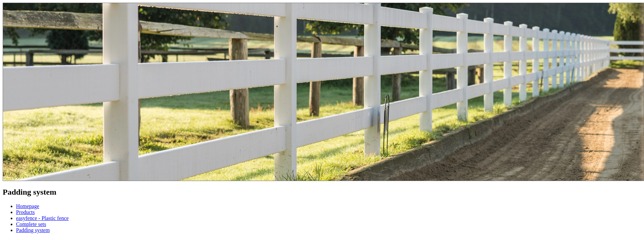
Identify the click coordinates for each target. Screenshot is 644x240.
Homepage (28, 206)
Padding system (33, 230)
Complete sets (31, 224)
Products (25, 212)
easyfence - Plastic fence (42, 218)
